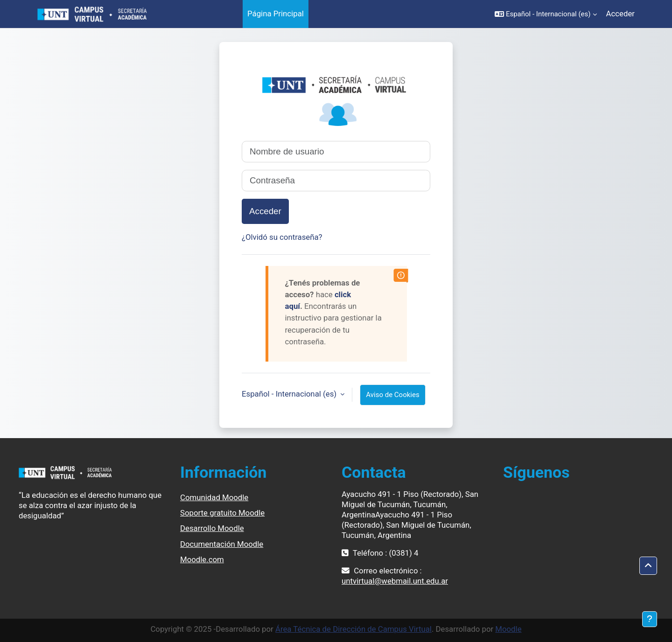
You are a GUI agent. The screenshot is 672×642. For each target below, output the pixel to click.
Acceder (620, 14)
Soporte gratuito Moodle (222, 513)
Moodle (508, 629)
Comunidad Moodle (214, 497)
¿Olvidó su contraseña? (282, 237)
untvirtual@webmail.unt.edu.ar (395, 581)
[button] (546, 14)
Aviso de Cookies (392, 395)
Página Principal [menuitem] (276, 14)
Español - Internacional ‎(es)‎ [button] (290, 394)
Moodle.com (202, 559)
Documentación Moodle (222, 544)
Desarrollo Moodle (212, 528)
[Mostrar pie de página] (650, 619)
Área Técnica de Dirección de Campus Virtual (353, 629)
